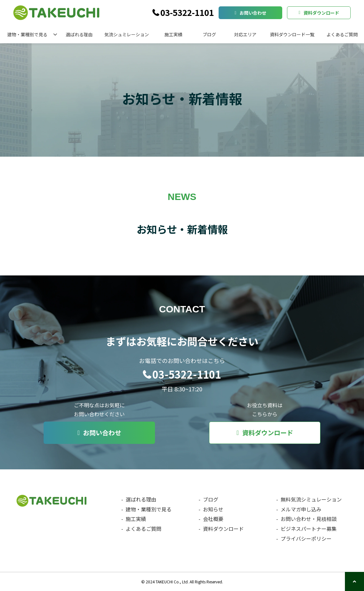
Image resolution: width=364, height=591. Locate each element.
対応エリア (245, 34)
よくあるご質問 (342, 34)
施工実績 (173, 34)
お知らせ (213, 509)
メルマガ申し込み (301, 509)
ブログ (209, 34)
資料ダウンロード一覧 (292, 34)
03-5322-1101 (187, 13)
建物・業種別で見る (27, 34)
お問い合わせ (253, 13)
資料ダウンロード (321, 13)
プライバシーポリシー (306, 538)
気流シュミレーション (127, 34)
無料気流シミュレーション (311, 499)
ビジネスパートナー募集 (309, 529)
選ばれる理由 (79, 34)
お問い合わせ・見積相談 (309, 519)
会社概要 (213, 519)
